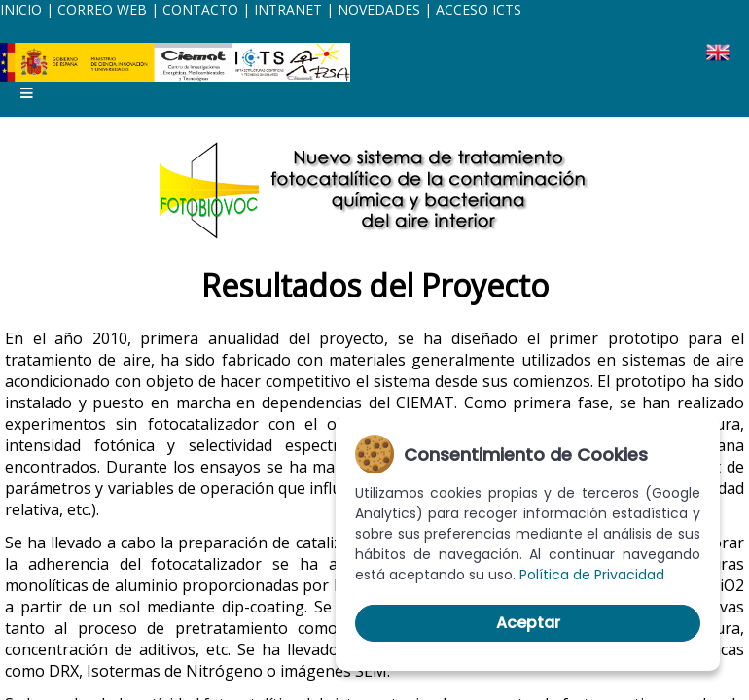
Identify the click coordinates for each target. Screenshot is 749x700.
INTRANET (288, 9)
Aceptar (528, 623)
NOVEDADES (379, 9)
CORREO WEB (102, 9)
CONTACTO (202, 9)
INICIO (21, 9)
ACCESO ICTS (479, 9)
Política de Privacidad (592, 575)
